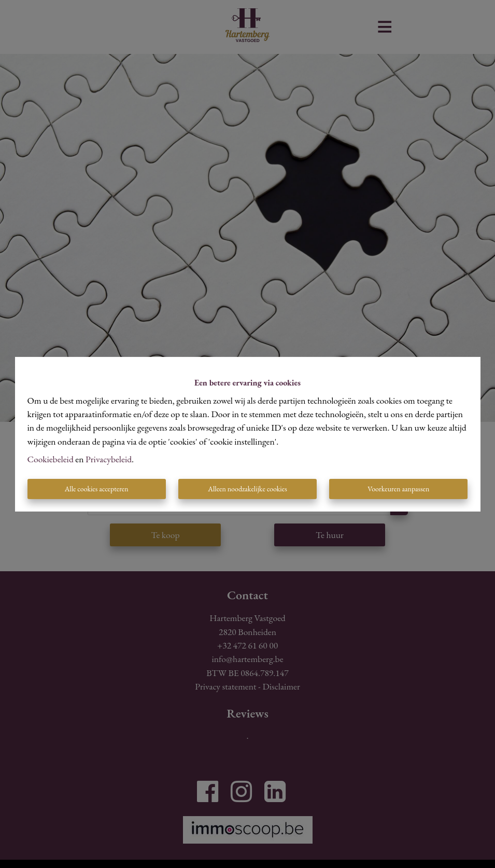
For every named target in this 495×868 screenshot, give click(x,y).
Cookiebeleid (51, 459)
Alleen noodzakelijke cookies (247, 489)
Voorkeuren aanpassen (398, 489)
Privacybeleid (109, 459)
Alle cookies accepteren (97, 489)
